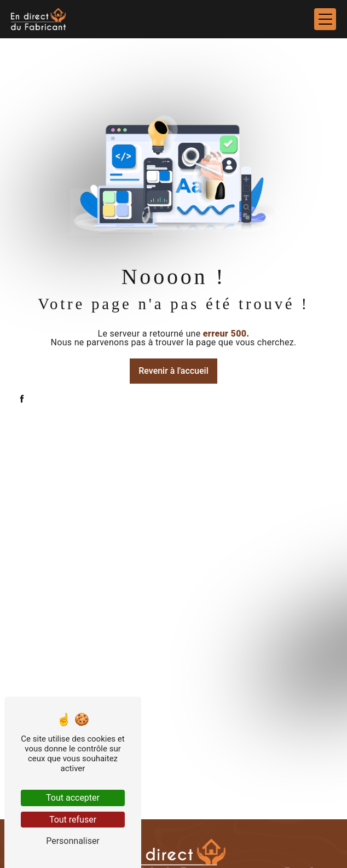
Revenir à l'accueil (173, 371)
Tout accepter (73, 798)
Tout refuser (73, 820)
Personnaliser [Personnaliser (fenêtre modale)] (73, 841)
